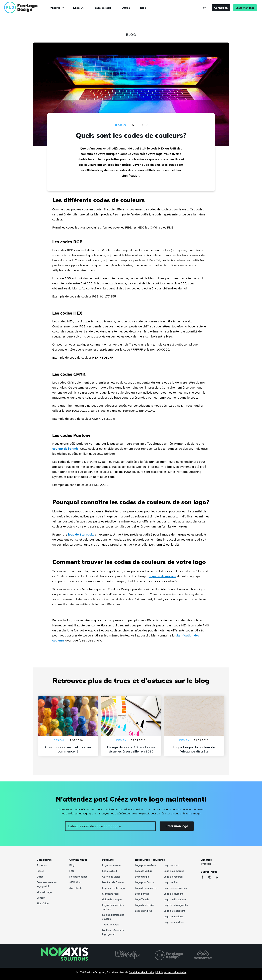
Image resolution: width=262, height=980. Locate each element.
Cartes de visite (111, 877)
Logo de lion (171, 882)
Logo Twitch (142, 899)
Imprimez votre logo (113, 888)
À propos (42, 865)
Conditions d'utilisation (142, 972)
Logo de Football (173, 877)
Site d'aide (43, 903)
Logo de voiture (144, 871)
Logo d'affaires (143, 911)
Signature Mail (110, 894)
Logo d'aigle (142, 877)
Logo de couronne (174, 894)
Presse (40, 871)
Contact (41, 898)
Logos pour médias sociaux (113, 907)
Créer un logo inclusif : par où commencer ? (68, 698)
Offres (126, 8)
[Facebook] (204, 877)
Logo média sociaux (175, 899)
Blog (143, 8)
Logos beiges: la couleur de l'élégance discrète (194, 698)
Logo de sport (172, 865)
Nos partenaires (78, 877)
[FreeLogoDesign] (30, 8)
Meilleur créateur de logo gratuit (113, 932)
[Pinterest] (219, 877)
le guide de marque (162, 576)
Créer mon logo (245, 8)
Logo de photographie (176, 905)
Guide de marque (112, 899)
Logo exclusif (110, 871)
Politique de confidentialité (171, 972)
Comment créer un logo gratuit (47, 884)
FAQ (72, 871)
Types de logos (111, 925)
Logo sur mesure (111, 865)
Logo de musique (173, 917)
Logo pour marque (174, 871)
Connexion (221, 8)
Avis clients (76, 888)
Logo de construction (175, 888)
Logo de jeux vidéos (146, 888)
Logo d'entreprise (145, 905)
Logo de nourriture (174, 922)
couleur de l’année (65, 449)
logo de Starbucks (81, 534)
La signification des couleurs (113, 917)
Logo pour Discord (145, 882)
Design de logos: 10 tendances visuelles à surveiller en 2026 (131, 700)
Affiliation (75, 882)
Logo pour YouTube (146, 865)
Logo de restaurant (174, 911)
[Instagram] (211, 877)
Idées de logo (103, 8)
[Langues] (208, 864)
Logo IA (78, 8)
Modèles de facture (113, 882)
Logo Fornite (142, 894)
